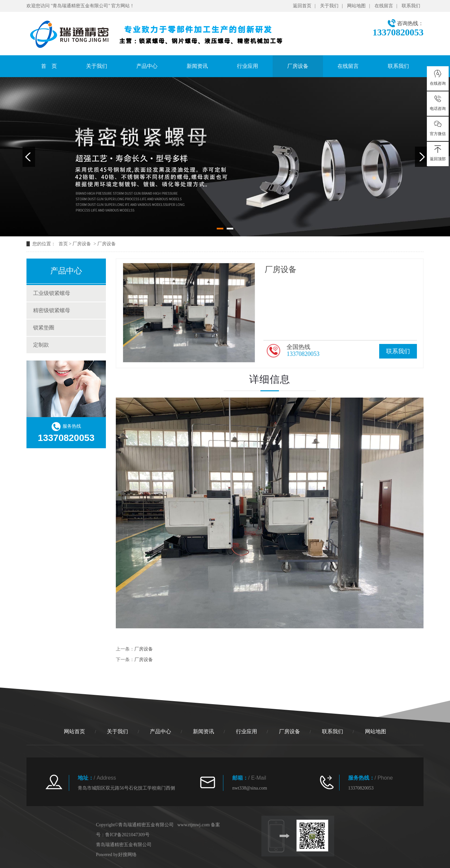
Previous (29, 157)
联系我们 (411, 6)
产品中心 (147, 66)
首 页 (49, 66)
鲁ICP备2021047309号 (127, 835)
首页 (63, 244)
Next (421, 157)
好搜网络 (127, 855)
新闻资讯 (197, 66)
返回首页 (302, 6)
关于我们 (329, 6)
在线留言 (384, 6)
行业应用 (247, 66)
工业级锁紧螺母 (52, 293)
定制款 (41, 345)
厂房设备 (298, 66)
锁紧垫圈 (44, 328)
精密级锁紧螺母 (52, 310)
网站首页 (74, 731)
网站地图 (356, 6)
